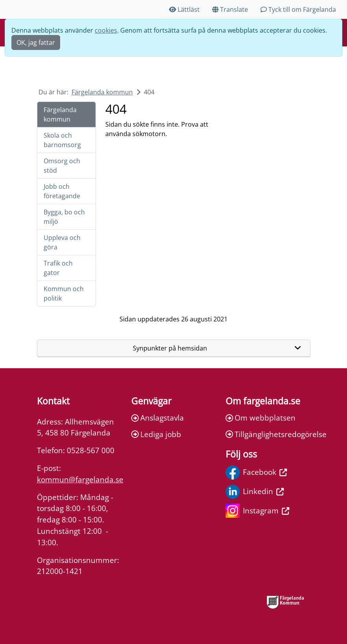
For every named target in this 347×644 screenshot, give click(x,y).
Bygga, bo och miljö (64, 217)
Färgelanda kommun (102, 92)
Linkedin (255, 492)
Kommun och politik (64, 293)
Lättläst (184, 9)
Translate (230, 9)
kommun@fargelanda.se (80, 479)
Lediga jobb (156, 434)
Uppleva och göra (62, 242)
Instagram (257, 511)
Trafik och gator (58, 268)
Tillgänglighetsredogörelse (268, 434)
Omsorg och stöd (62, 166)
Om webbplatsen (261, 418)
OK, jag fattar (36, 42)
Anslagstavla (158, 418)
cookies (106, 30)
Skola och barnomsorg (62, 140)
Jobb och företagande (62, 191)
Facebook (256, 472)
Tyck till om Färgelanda (298, 9)
